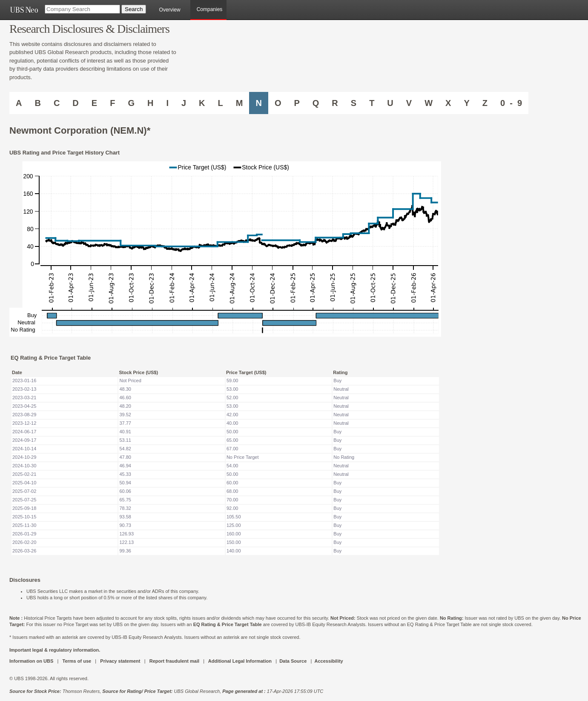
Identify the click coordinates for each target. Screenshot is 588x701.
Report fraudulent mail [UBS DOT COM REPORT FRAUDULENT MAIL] (174, 661)
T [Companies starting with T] (372, 103)
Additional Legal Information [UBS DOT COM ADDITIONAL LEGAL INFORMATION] (240, 661)
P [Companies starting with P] (297, 103)
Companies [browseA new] (210, 9)
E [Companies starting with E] (94, 103)
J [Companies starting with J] (184, 103)
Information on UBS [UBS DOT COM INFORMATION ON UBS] (32, 661)
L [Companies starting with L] (221, 103)
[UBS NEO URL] (24, 10)
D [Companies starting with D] (75, 103)
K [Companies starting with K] (202, 103)
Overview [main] (170, 10)
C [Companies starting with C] (57, 103)
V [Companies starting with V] (409, 103)
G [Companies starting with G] (131, 103)
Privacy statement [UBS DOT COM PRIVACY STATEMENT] (120, 661)
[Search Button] (134, 9)
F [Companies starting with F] (112, 103)
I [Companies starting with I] (167, 103)
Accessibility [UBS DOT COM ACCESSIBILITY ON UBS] (328, 661)
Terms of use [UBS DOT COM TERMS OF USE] (77, 661)
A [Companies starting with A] (19, 103)
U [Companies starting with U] (390, 103)
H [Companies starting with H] (150, 103)
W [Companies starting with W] (429, 103)
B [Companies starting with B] (37, 103)
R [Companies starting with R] (335, 103)
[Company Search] (82, 9)
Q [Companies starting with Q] (316, 103)
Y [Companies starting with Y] (466, 103)
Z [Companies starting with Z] (485, 103)
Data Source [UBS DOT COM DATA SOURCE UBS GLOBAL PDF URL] (293, 661)
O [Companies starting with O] (278, 103)
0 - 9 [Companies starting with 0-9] (511, 103)
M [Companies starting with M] (240, 103)
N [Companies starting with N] (258, 103)
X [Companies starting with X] (448, 103)
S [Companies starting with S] (354, 103)
